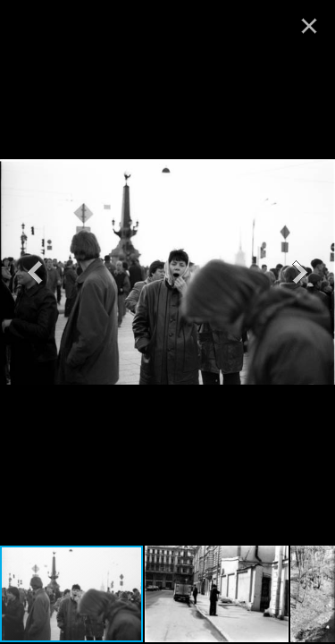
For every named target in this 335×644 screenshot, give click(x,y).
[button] (35, 272)
